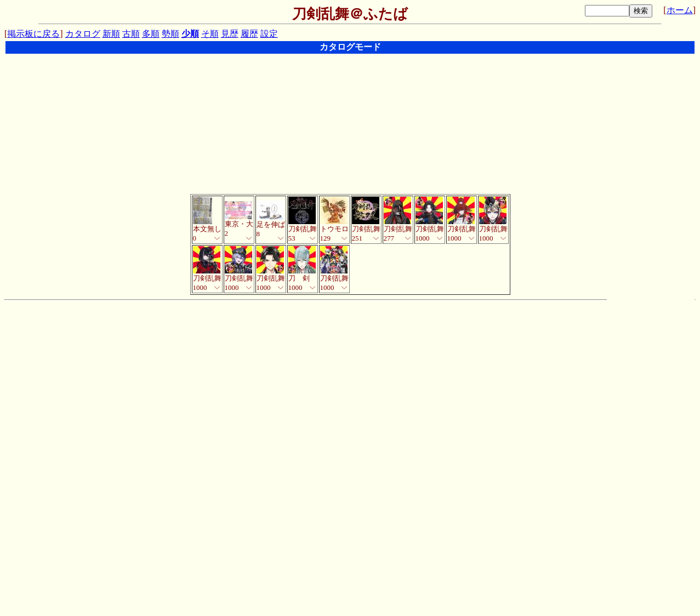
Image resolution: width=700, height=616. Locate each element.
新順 (111, 34)
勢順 (170, 34)
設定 (269, 34)
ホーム (680, 10)
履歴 (249, 34)
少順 (190, 34)
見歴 (230, 34)
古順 (131, 34)
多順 (151, 34)
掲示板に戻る (33, 34)
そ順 (210, 34)
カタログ (83, 34)
